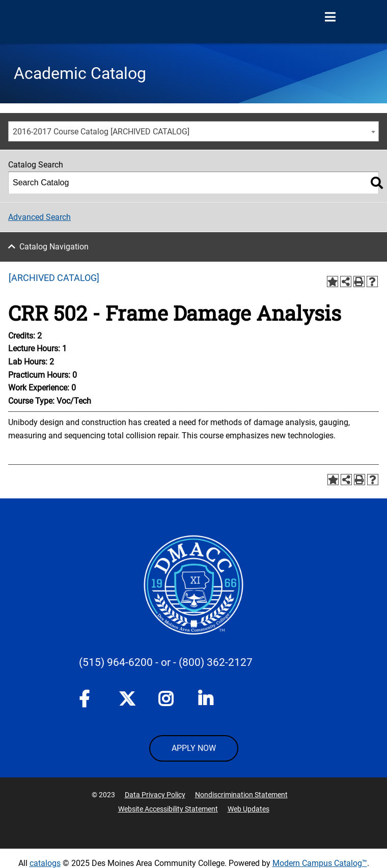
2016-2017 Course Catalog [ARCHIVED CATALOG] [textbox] (101, 132)
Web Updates (248, 809)
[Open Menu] (330, 17)
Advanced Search (39, 217)
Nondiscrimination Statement (241, 795)
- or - (166, 662)
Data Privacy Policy (155, 795)
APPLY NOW (194, 748)
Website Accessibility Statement (168, 809)
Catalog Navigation (54, 247)
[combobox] (193, 131)
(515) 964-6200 (116, 662)
